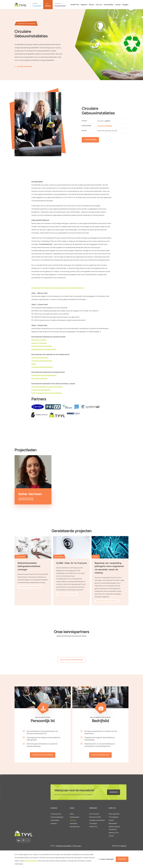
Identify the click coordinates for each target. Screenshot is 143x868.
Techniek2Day (109, 5)
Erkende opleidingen (57, 817)
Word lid (111, 820)
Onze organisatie (114, 814)
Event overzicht (94, 814)
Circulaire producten (40, 378)
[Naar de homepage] (21, 5)
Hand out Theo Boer (39, 343)
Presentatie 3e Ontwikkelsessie (44, 375)
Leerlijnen (54, 823)
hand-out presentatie (40, 358)
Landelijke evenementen (97, 820)
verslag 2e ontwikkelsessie (42, 367)
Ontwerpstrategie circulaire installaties (47, 387)
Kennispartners (75, 827)
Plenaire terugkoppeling (41, 390)
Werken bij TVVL (114, 833)
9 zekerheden (55, 820)
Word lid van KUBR (95, 817)
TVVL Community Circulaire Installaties (47, 393)
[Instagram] (23, 840)
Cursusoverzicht (56, 814)
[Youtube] (28, 840)
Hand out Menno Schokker (42, 346)
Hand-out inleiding (39, 340)
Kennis (72, 814)
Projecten (73, 820)
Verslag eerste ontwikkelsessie (44, 349)
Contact (118, 5)
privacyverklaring (31, 861)
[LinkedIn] (19, 840)
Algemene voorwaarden (64, 846)
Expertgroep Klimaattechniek (67, 594)
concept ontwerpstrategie (42, 361)
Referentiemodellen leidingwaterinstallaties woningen (29, 566)
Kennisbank (74, 823)
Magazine (84, 5)
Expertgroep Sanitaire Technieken (30, 587)
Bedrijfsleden (113, 823)
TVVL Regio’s (93, 823)
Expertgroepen (75, 817)
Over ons (99, 5)
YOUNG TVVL (75, 5)
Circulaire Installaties (105, 126)
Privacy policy (77, 846)
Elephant (124, 846)
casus (34, 364)
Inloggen (125, 5)
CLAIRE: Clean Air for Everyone (71, 563)
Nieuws (92, 5)
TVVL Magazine (113, 817)
